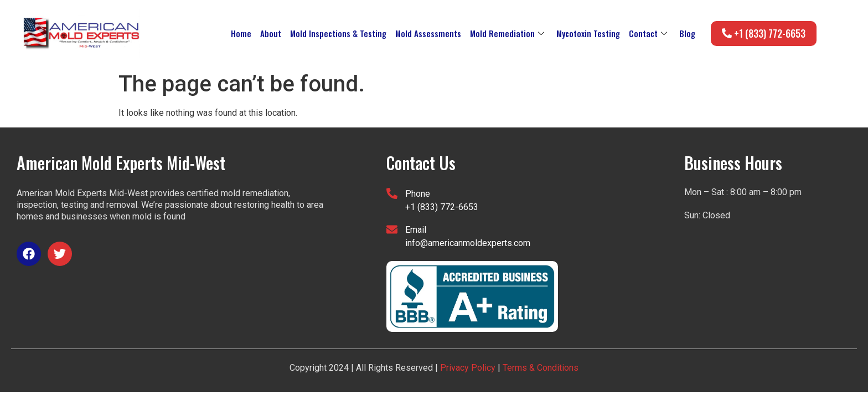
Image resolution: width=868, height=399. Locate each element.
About (271, 33)
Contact (648, 33)
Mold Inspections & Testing (338, 33)
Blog (687, 33)
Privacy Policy (468, 368)
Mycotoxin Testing (588, 33)
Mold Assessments (428, 33)
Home (241, 33)
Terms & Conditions (539, 368)
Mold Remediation (507, 33)
